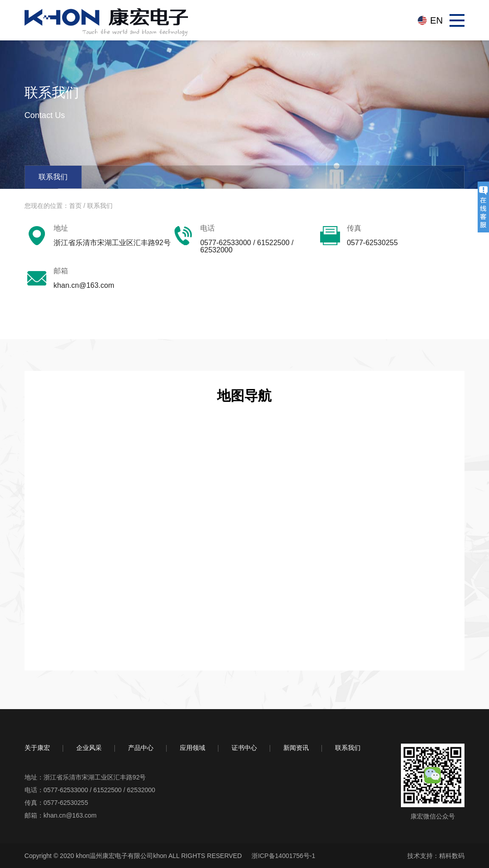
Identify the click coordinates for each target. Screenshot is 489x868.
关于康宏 (37, 747)
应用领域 (193, 747)
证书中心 (244, 747)
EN (436, 20)
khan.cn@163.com (70, 815)
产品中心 (141, 747)
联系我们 (53, 177)
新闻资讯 (296, 747)
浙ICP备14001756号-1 (283, 856)
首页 (75, 206)
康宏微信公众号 (433, 816)
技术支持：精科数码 (436, 856)
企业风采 (89, 747)
